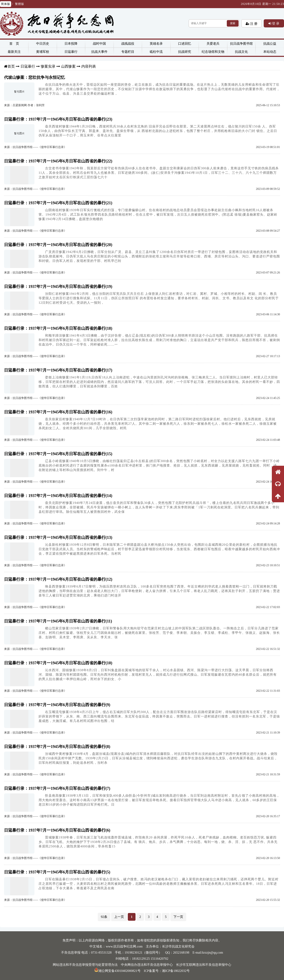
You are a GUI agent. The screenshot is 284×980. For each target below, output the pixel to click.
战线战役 (128, 44)
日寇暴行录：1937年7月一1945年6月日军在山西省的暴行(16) (58, 412)
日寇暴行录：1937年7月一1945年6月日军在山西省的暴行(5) (57, 872)
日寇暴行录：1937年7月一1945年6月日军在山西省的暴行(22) (58, 161)
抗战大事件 (99, 52)
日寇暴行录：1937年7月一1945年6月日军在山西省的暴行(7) (57, 788)
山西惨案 (68, 66)
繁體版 (20, 4)
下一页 (178, 917)
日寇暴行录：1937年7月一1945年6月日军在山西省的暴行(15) (58, 454)
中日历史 (43, 44)
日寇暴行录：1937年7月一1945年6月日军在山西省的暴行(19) (58, 286)
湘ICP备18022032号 (176, 971)
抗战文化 (241, 52)
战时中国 (99, 44)
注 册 (253, 24)
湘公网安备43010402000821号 (117, 971)
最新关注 (14, 52)
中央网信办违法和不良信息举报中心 (147, 965)
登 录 (275, 23)
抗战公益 (270, 44)
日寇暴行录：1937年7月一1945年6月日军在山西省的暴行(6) (57, 830)
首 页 (14, 44)
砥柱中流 (156, 52)
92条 (104, 917)
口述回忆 (185, 44)
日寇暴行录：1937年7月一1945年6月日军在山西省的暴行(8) (57, 747)
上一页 (119, 917)
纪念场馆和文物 (213, 52)
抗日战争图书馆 (241, 44)
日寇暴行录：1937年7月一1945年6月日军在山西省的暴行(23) (58, 119)
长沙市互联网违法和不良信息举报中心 (204, 965)
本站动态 (270, 52)
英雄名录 (156, 44)
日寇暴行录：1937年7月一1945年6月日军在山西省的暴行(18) (58, 328)
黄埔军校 (43, 52)
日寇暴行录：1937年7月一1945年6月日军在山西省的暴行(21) (58, 203)
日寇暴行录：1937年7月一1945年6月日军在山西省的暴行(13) (58, 537)
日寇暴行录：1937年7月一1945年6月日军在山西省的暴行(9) (57, 705)
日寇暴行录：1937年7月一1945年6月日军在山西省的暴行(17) (58, 370)
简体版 (6, 4)
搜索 (233, 23)
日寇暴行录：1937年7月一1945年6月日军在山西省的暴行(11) (58, 621)
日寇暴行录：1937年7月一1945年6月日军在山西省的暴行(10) (58, 663)
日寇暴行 (71, 52)
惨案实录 (48, 66)
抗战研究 (185, 52)
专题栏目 (128, 52)
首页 (11, 66)
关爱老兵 (213, 44)
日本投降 (71, 44)
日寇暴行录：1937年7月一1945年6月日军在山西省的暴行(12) (58, 579)
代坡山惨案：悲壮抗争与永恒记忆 (34, 77)
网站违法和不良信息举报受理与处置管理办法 (85, 965)
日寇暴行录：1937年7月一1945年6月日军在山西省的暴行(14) (58, 496)
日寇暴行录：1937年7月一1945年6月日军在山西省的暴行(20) (58, 245)
